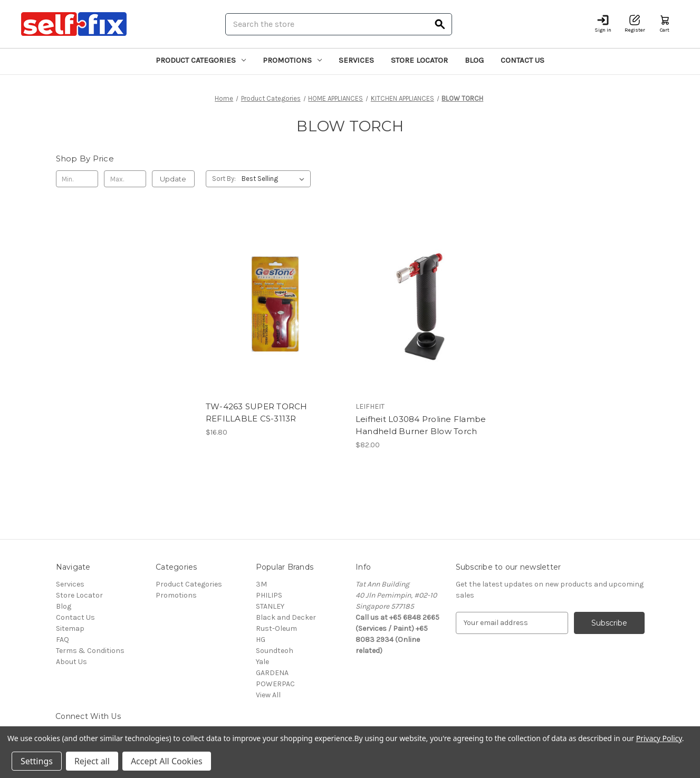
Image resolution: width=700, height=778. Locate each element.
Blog (474, 60)
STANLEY (270, 606)
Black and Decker (286, 617)
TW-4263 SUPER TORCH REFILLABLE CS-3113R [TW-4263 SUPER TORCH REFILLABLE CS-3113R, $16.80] (257, 412)
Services (356, 60)
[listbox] (275, 179)
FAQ (63, 640)
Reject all (92, 761)
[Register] (635, 24)
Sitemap (70, 628)
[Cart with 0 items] (665, 24)
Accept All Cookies (167, 761)
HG (261, 640)
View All (268, 695)
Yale (262, 662)
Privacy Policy (659, 738)
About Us (71, 662)
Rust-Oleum (276, 628)
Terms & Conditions (90, 651)
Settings (37, 761)
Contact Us (522, 60)
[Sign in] (603, 24)
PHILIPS (269, 595)
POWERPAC (275, 684)
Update (173, 179)
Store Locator (419, 60)
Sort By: (224, 179)
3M (261, 584)
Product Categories (201, 60)
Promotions (292, 60)
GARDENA (272, 673)
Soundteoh (275, 651)
